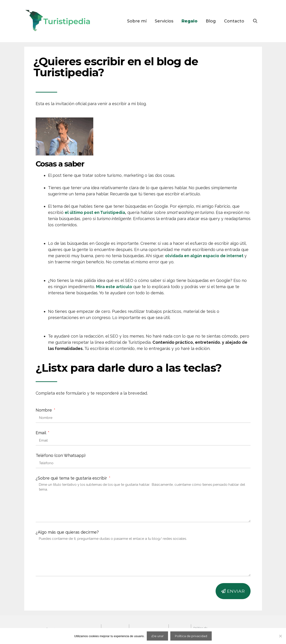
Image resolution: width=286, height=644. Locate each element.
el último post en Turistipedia (95, 212)
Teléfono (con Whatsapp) (61, 455)
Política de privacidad (191, 636)
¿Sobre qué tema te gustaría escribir (72, 478)
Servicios (164, 21)
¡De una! (157, 636)
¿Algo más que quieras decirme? (67, 532)
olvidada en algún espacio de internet (204, 256)
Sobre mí (137, 21)
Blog (211, 21)
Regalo (190, 21)
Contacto (234, 21)
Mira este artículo (114, 287)
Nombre (44, 410)
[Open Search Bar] (255, 21)
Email (41, 433)
